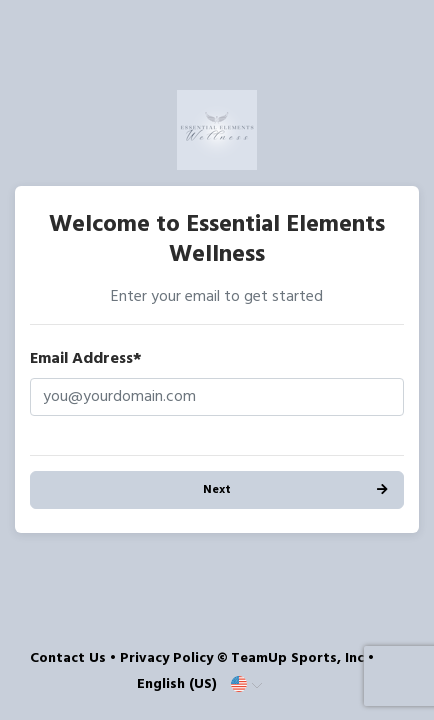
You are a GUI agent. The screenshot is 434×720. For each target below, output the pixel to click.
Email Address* (86, 359)
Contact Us (68, 658)
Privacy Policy (166, 658)
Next (217, 490)
